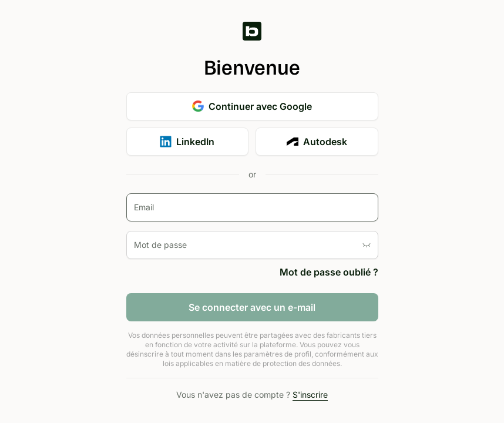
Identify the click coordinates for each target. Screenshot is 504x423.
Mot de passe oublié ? (329, 272)
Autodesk (317, 142)
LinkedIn (187, 142)
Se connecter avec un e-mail (252, 307)
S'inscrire (310, 395)
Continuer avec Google (252, 106)
